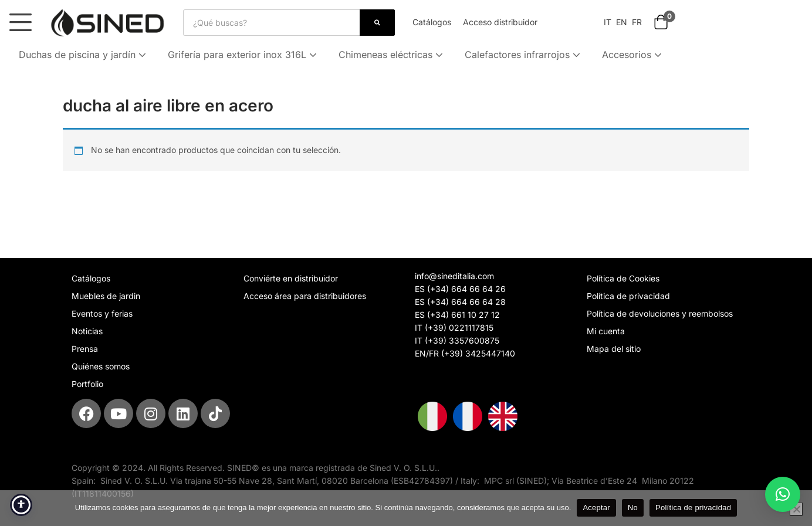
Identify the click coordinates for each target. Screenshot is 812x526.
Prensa (85, 349)
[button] (661, 23)
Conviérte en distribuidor (291, 278)
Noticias (87, 331)
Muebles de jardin (106, 296)
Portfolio (87, 384)
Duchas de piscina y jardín (84, 55)
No (633, 508)
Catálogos (432, 22)
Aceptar (596, 508)
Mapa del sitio (614, 349)
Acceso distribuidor (500, 22)
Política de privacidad (628, 296)
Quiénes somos (101, 366)
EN (620, 22)
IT (608, 22)
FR (637, 22)
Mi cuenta (606, 331)
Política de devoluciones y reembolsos (660, 313)
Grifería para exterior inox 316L (243, 55)
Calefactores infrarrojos (524, 55)
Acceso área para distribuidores (305, 296)
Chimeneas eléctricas (392, 55)
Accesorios (633, 55)
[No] (796, 509)
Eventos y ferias (102, 313)
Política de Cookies (623, 278)
